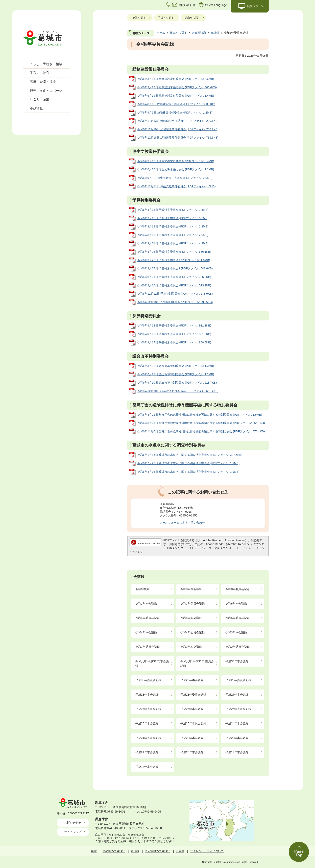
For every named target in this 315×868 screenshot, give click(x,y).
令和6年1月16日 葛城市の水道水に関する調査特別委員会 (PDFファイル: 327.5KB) (190, 455)
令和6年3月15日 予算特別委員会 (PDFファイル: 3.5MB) (173, 218)
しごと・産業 (40, 99)
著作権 (135, 851)
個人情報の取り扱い (157, 851)
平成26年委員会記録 (238, 709)
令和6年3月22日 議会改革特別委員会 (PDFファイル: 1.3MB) (176, 366)
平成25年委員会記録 (193, 723)
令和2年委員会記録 (238, 647)
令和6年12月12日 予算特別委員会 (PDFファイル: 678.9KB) (175, 294)
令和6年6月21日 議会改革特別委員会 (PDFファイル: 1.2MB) (176, 374)
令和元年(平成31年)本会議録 (152, 664)
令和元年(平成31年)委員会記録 (197, 664)
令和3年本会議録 (236, 632)
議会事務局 (199, 33)
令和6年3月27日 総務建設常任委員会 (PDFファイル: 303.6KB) (177, 87)
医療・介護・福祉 (43, 82)
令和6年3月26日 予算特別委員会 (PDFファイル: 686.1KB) (174, 252)
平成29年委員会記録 (238, 680)
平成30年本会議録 (237, 661)
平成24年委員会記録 (148, 738)
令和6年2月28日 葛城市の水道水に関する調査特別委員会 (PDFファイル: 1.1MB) (188, 463)
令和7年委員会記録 (193, 604)
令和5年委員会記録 (238, 618)
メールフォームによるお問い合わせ (182, 523)
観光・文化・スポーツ (46, 91)
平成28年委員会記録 (193, 695)
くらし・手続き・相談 (46, 64)
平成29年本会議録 (192, 680)
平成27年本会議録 (237, 695)
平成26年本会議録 (192, 709)
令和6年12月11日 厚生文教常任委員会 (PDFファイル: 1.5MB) (177, 186)
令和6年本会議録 (236, 604)
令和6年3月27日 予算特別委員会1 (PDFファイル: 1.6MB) (174, 260)
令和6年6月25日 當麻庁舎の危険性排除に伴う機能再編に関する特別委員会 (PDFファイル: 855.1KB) (201, 423)
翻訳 (94, 851)
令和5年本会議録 (191, 618)
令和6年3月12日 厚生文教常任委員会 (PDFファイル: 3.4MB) (176, 161)
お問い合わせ (73, 823)
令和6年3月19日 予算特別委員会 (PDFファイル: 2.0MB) (173, 235)
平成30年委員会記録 (148, 680)
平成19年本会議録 (237, 752)
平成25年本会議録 (147, 723)
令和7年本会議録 (146, 604)
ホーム (161, 33)
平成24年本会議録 (237, 723)
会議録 (215, 33)
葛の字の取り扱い (114, 851)
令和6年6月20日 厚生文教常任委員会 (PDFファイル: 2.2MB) (176, 169)
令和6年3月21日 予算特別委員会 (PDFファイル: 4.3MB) (173, 243)
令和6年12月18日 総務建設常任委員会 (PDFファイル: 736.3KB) (178, 138)
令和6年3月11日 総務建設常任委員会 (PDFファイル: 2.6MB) (176, 79)
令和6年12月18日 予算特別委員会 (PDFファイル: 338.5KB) (175, 302)
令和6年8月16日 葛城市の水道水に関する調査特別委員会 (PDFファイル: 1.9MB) (188, 472)
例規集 (180, 851)
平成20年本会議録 (192, 752)
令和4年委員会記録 (193, 632)
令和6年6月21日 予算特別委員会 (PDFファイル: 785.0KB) (174, 277)
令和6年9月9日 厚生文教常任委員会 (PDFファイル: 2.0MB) (175, 178)
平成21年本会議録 (147, 752)
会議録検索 (142, 589)
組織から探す (193, 18)
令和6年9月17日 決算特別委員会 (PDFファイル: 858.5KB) (174, 342)
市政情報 (36, 108)
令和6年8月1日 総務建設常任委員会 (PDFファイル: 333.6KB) (176, 104)
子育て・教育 (40, 73)
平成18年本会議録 (147, 767)
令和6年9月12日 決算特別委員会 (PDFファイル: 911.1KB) (174, 325)
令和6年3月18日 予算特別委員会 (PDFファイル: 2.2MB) (173, 226)
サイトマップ (73, 832)
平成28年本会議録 (147, 695)
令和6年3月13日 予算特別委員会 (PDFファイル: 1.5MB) (173, 210)
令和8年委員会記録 (238, 589)
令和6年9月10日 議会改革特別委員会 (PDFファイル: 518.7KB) (177, 383)
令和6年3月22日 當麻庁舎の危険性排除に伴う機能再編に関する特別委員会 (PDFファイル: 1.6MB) (200, 415)
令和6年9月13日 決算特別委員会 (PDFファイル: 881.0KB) (174, 334)
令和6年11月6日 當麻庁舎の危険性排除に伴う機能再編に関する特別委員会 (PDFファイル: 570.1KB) (201, 431)
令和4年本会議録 (146, 632)
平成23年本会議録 (192, 738)
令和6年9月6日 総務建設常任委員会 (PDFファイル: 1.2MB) (175, 113)
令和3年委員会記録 (148, 647)
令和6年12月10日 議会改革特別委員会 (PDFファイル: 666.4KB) (178, 391)
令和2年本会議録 (191, 647)
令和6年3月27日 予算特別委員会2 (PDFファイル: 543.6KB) (175, 268)
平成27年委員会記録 (148, 709)
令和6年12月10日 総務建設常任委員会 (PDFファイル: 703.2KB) (178, 129)
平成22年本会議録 (237, 738)
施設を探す (139, 18)
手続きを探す (166, 18)
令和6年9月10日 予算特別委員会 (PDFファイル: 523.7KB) (174, 285)
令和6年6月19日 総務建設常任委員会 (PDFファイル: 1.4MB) (176, 96)
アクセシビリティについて (207, 851)
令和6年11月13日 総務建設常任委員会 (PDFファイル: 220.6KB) (178, 121)
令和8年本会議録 (191, 589)
